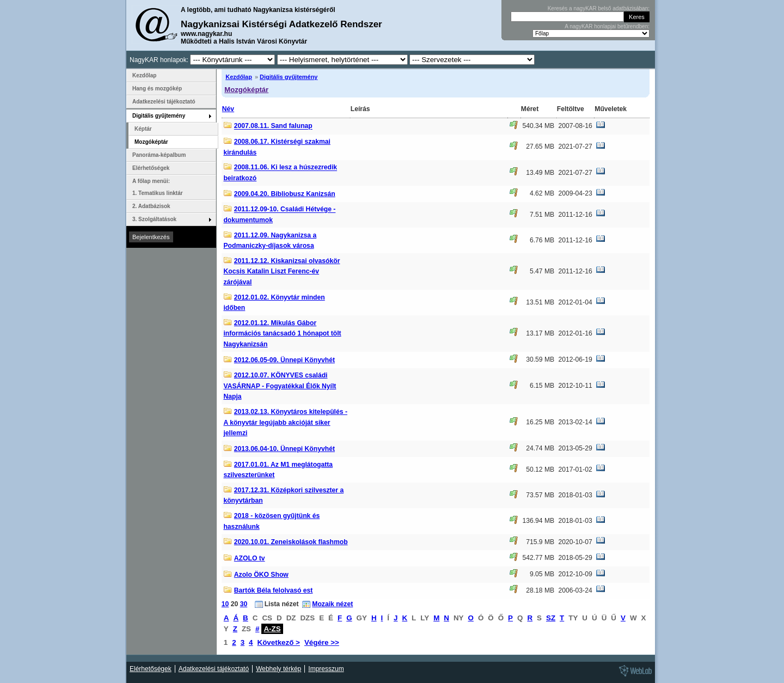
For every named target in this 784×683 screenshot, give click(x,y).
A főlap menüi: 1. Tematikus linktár (158, 187)
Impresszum (326, 669)
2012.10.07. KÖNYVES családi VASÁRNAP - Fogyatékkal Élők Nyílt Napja (280, 386)
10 (225, 604)
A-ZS (272, 629)
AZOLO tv (250, 558)
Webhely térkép (278, 669)
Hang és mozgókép (157, 89)
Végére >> (322, 642)
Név (228, 109)
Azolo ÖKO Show (261, 575)
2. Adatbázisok (151, 206)
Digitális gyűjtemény (289, 77)
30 (244, 604)
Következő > (279, 642)
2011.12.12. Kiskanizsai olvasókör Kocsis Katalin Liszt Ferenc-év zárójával (281, 272)
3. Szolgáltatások (154, 219)
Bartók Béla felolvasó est (274, 590)
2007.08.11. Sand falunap (273, 126)
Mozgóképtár (246, 90)
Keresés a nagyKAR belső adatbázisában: (599, 8)
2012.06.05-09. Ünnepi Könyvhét (284, 360)
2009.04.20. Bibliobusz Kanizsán (285, 194)
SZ (551, 618)
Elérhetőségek (151, 168)
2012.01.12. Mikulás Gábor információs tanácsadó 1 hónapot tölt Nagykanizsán (282, 334)
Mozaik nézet (332, 604)
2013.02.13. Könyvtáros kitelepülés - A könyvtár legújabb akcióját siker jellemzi (285, 422)
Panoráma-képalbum (159, 155)
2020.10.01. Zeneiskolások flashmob (291, 542)
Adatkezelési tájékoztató (164, 102)
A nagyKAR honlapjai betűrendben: (607, 26)
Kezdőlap (239, 77)
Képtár (143, 129)
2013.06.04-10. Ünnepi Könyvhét (284, 449)
